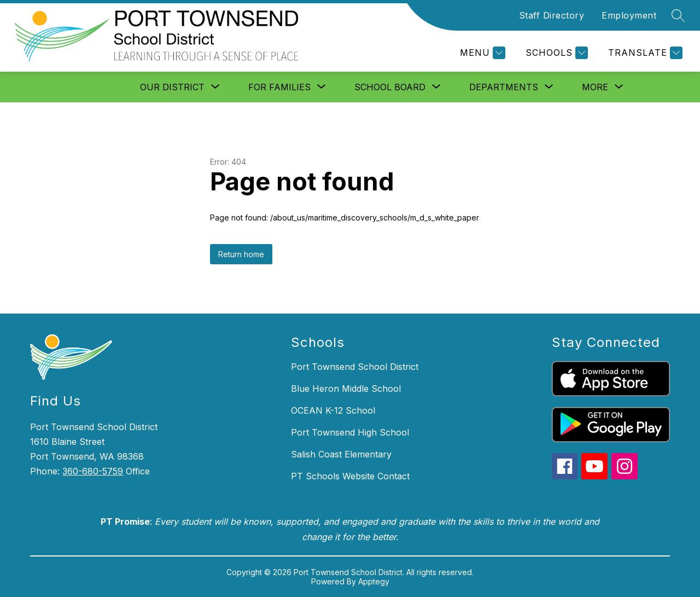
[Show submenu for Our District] (172, 87)
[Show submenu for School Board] (390, 87)
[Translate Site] (644, 53)
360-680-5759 (93, 471)
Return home (241, 254)
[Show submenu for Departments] (504, 87)
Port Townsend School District (355, 367)
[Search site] (678, 15)
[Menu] (481, 53)
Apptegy (374, 581)
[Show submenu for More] (595, 87)
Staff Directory (552, 15)
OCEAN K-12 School (333, 410)
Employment (629, 15)
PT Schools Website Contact (350, 476)
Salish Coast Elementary (341, 454)
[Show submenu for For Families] (279, 87)
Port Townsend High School (350, 432)
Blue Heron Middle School (346, 389)
